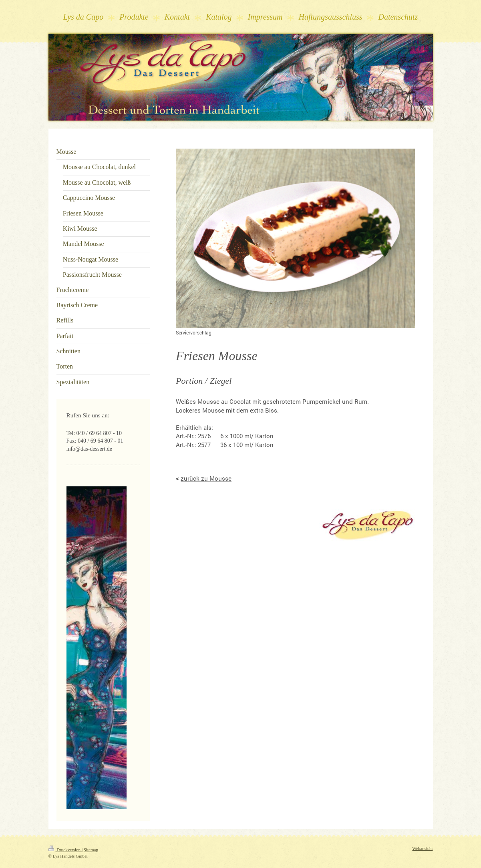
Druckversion (65, 850)
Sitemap (91, 850)
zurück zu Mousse (206, 478)
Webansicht (422, 848)
